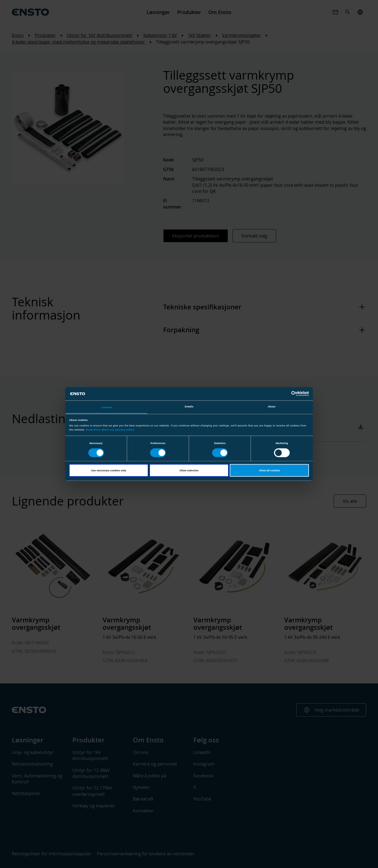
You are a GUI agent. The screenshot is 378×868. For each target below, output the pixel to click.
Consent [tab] (106, 407)
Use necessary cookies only (109, 470)
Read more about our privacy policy (110, 430)
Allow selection (189, 470)
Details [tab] (189, 406)
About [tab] (272, 406)
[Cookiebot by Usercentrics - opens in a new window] (285, 394)
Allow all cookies (269, 470)
